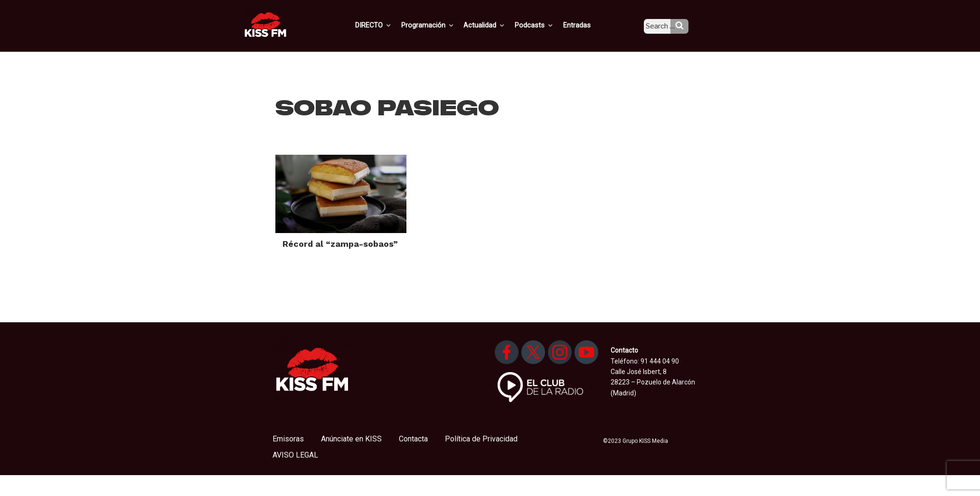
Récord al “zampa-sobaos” (340, 244)
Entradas (585, 25)
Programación (441, 25)
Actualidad (496, 25)
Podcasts (544, 25)
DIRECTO (389, 25)
